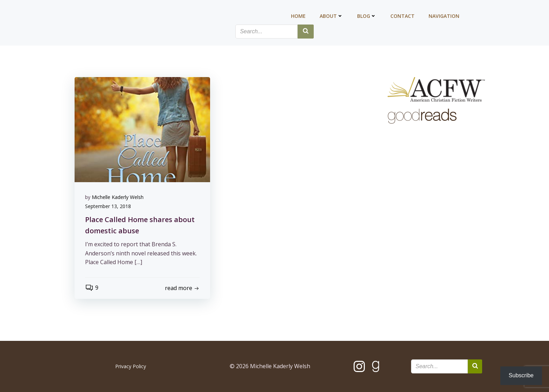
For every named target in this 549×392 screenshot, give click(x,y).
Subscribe (521, 375)
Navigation (444, 16)
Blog (367, 16)
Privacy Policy (131, 366)
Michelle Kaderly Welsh (118, 197)
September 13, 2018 (108, 206)
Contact (402, 16)
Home (298, 16)
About (331, 16)
